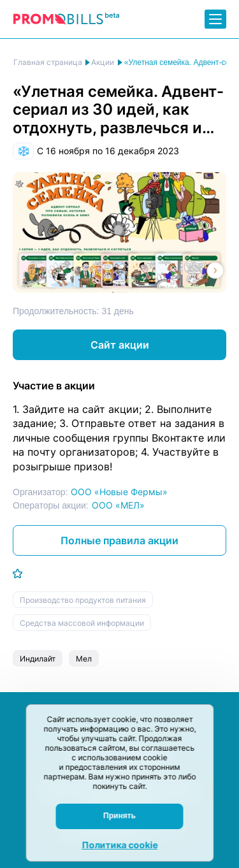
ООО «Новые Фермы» (119, 492)
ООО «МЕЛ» (118, 505)
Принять (119, 816)
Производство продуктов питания (83, 600)
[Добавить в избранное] (18, 574)
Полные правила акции (119, 540)
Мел (84, 659)
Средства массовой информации (82, 623)
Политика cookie (119, 845)
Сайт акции (120, 345)
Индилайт (38, 659)
